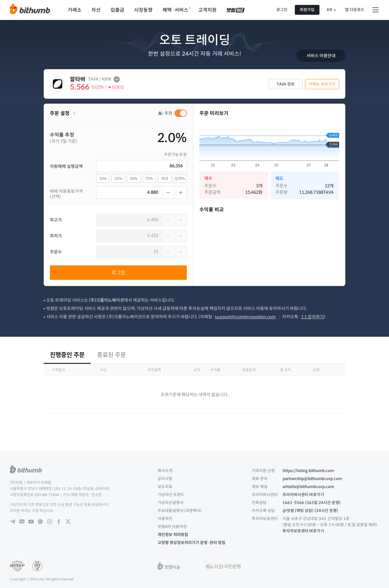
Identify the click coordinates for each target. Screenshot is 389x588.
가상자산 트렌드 (171, 495)
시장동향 (143, 10)
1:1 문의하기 (312, 317)
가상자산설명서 (170, 503)
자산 (96, 10)
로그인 (282, 10)
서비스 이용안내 (321, 56)
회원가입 (307, 10)
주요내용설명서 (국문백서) (180, 511)
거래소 (75, 10)
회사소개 (165, 471)
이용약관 (165, 519)
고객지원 (207, 10)
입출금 (117, 10)
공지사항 (165, 479)
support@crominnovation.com (245, 317)
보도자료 (165, 487)
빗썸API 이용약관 (172, 527)
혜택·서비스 (175, 10)
